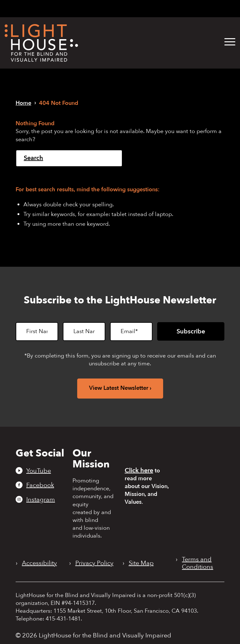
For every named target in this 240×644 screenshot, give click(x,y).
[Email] (131, 332)
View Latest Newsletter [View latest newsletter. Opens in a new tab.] (119, 388)
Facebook (40, 485)
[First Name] (37, 332)
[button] (230, 42)
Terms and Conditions (197, 563)
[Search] (69, 158)
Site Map (141, 563)
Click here (139, 470)
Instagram (41, 499)
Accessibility (39, 563)
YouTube (39, 471)
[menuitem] (225, 42)
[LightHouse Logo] (41, 43)
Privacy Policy (94, 563)
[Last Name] (84, 332)
